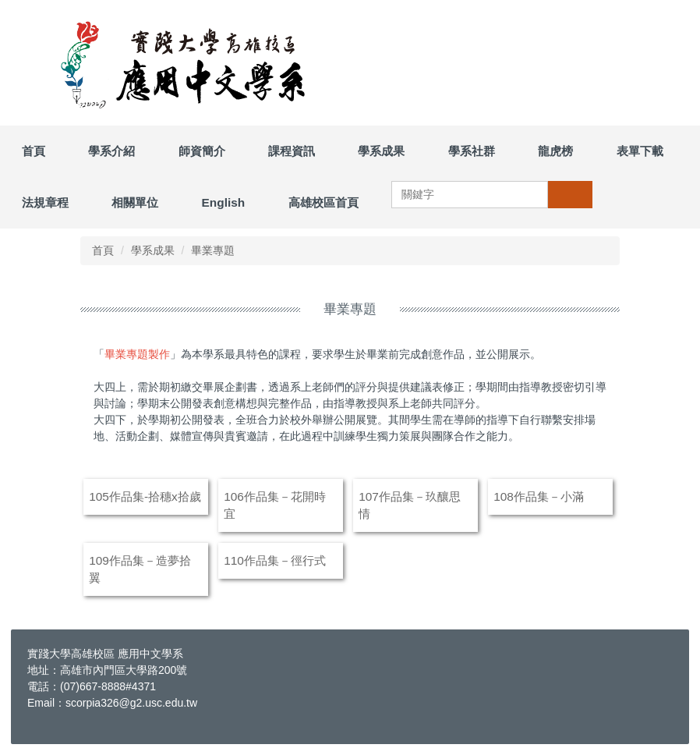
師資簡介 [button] (202, 151)
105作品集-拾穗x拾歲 (145, 496)
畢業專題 (213, 250)
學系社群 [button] (472, 151)
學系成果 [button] (381, 151)
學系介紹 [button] (111, 151)
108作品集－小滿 (539, 496)
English (224, 202)
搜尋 (570, 194)
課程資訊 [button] (292, 151)
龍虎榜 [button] (555, 151)
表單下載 (640, 151)
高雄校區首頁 (323, 202)
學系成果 (153, 250)
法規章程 (45, 202)
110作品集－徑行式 (275, 560)
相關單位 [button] (135, 202)
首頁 (34, 151)
